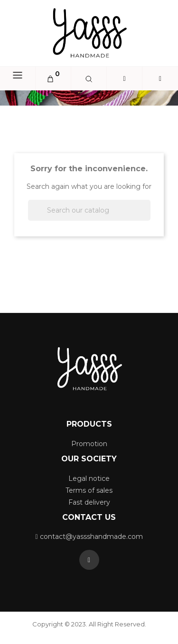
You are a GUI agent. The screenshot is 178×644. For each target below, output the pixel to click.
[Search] (89, 210)
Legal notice (89, 478)
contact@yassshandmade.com (91, 537)
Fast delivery (89, 502)
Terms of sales (89, 490)
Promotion (89, 444)
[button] (160, 79)
